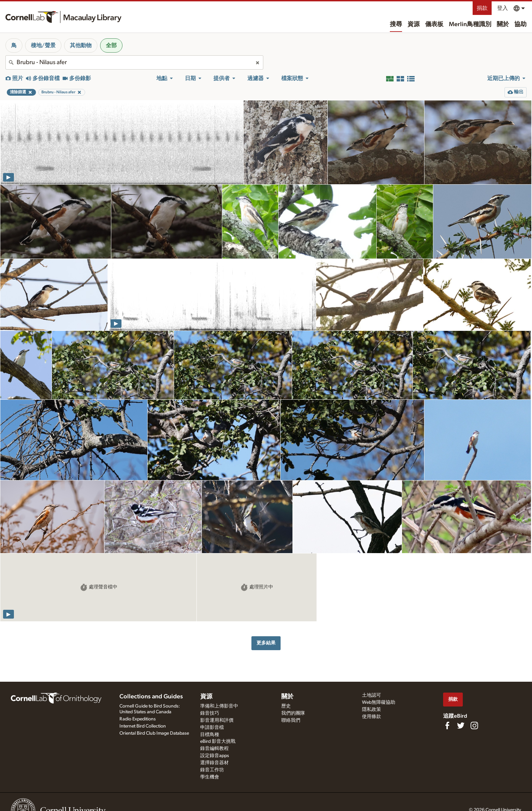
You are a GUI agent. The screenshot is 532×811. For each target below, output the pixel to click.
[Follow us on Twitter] (461, 725)
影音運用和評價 (217, 720)
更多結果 (266, 643)
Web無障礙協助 (379, 702)
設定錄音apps (215, 756)
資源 (414, 24)
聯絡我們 (291, 720)
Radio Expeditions (138, 719)
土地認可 (372, 695)
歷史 (286, 706)
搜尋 (396, 24)
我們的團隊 (293, 713)
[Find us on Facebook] (447, 725)
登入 (502, 8)
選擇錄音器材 (214, 763)
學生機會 (210, 777)
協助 (520, 24)
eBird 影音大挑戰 (218, 741)
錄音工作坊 (212, 770)
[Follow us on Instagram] (474, 725)
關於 (503, 24)
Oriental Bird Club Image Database (154, 733)
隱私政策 (372, 710)
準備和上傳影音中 (219, 706)
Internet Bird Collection (143, 726)
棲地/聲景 (43, 45)
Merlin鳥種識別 (470, 24)
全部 (111, 45)
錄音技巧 (210, 713)
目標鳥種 (210, 735)
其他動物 (81, 45)
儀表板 (434, 24)
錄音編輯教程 (214, 749)
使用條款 (372, 717)
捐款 (482, 8)
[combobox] (134, 62)
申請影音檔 (212, 728)
